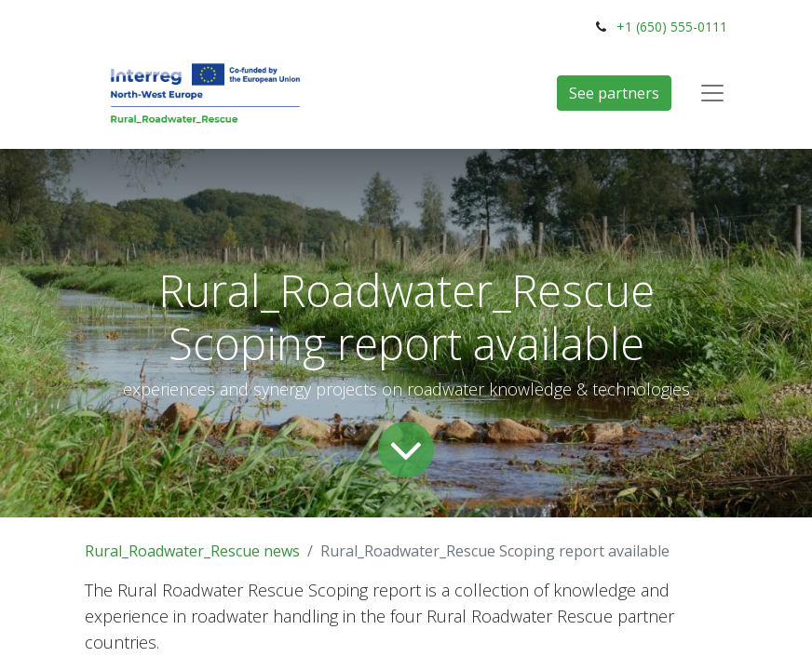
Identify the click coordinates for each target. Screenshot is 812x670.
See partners (614, 93)
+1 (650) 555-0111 (672, 27)
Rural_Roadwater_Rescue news (192, 551)
